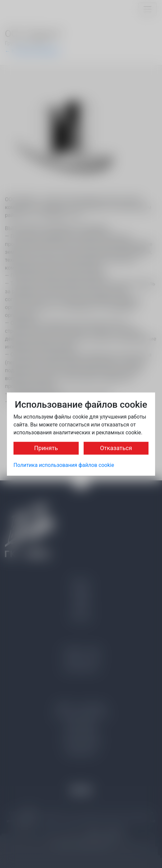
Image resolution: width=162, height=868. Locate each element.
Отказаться (116, 448)
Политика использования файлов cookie (64, 465)
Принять (46, 448)
